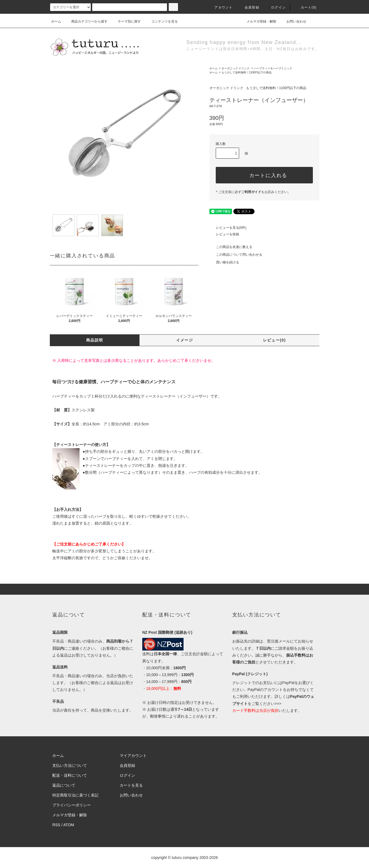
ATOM (69, 825)
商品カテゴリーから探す (86, 21)
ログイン (275, 7)
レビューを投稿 (224, 234)
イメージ (185, 340)
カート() (305, 7)
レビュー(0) (274, 340)
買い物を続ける (224, 262)
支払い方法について (70, 765)
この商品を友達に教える (231, 247)
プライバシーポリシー (72, 805)
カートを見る (131, 785)
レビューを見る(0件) (228, 228)
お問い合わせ (293, 21)
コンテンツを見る (161, 21)
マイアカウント (133, 756)
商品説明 (95, 340)
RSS (56, 825)
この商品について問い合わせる (236, 255)
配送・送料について (70, 775)
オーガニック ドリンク (236, 68)
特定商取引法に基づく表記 (75, 795)
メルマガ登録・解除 (258, 21)
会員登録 (249, 7)
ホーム (56, 21)
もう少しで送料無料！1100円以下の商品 (247, 72)
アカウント (220, 7)
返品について (64, 785)
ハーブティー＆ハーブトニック (273, 68)
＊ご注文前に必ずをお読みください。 (253, 192)
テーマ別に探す (126, 21)
